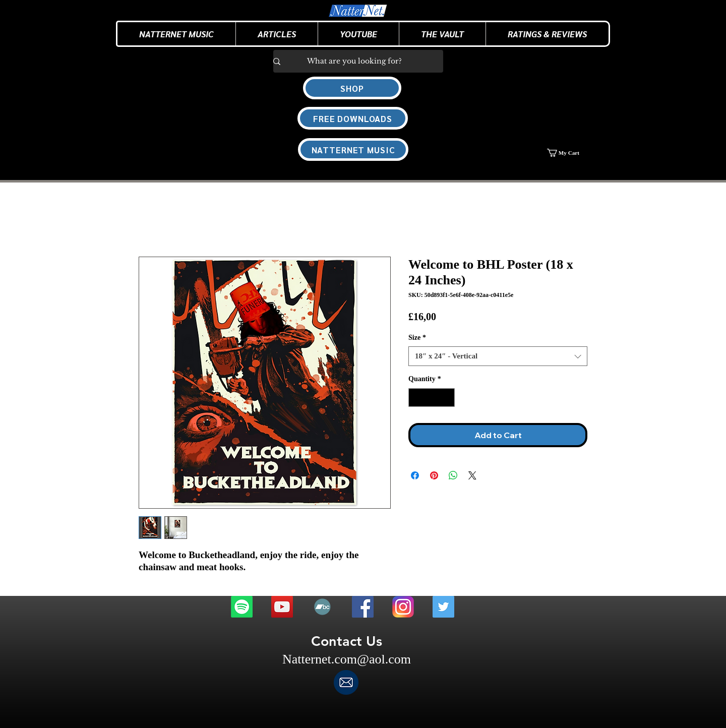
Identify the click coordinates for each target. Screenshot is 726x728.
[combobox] (498, 356)
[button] (277, 34)
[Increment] (447, 398)
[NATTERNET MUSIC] (353, 149)
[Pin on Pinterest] (434, 475)
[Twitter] (443, 607)
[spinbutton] (432, 398)
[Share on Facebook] (415, 475)
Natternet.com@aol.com (347, 659)
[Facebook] (363, 607)
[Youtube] (282, 607)
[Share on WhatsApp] (453, 475)
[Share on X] (472, 475)
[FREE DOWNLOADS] (353, 118)
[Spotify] (242, 607)
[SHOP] (352, 88)
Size (417, 338)
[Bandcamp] (322, 607)
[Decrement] (416, 398)
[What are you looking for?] (354, 61)
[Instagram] (403, 607)
